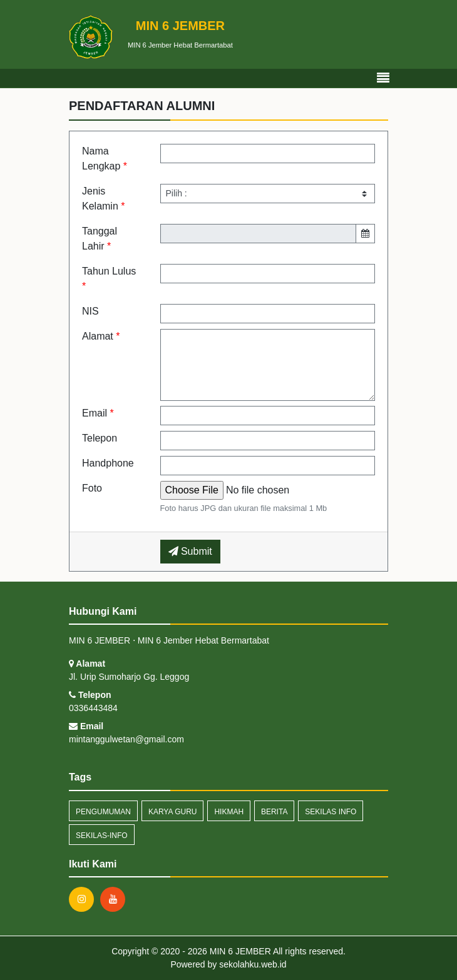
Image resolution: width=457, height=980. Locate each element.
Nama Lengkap (105, 159)
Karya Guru (173, 812)
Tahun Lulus (109, 279)
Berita (274, 812)
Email (98, 413)
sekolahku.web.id (253, 964)
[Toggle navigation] (383, 78)
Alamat (101, 336)
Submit (190, 551)
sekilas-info (102, 836)
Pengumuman (103, 812)
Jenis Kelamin (103, 199)
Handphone (108, 463)
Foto (92, 488)
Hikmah (229, 812)
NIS (90, 311)
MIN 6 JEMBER (239, 951)
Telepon (100, 438)
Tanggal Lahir (100, 239)
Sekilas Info (331, 812)
